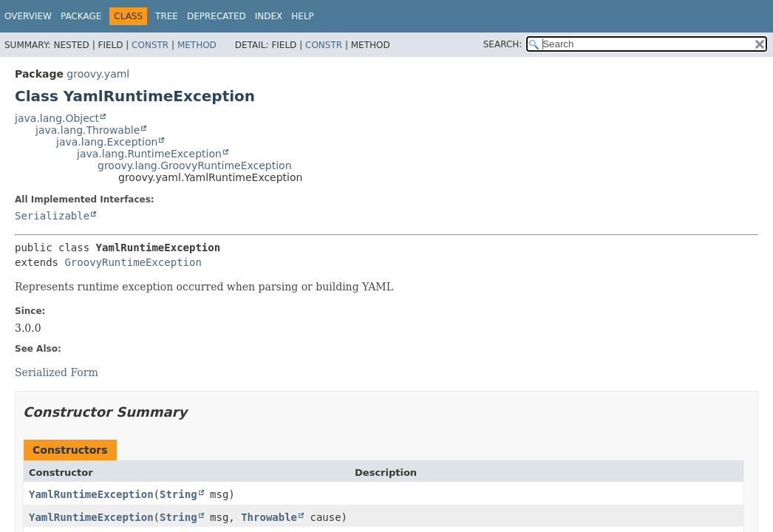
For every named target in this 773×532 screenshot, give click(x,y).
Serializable (52, 216)
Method (197, 45)
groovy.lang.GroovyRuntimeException (195, 166)
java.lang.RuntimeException (149, 154)
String (178, 494)
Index (269, 16)
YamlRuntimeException (91, 494)
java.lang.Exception (107, 142)
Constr (150, 45)
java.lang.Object (57, 118)
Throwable (269, 517)
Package (81, 16)
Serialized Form (57, 372)
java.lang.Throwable (88, 130)
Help (303, 16)
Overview (28, 16)
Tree (167, 16)
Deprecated (217, 16)
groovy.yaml (98, 74)
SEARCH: (503, 44)
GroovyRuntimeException (133, 262)
